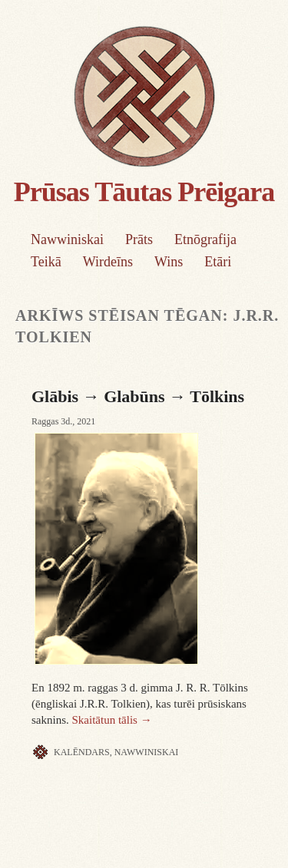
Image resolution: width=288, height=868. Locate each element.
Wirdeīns (108, 262)
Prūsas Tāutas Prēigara (144, 192)
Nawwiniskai (67, 239)
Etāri (218, 262)
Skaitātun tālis (112, 720)
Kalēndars (82, 752)
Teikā (46, 262)
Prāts (139, 239)
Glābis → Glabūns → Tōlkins (138, 396)
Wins (169, 262)
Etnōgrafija (205, 239)
